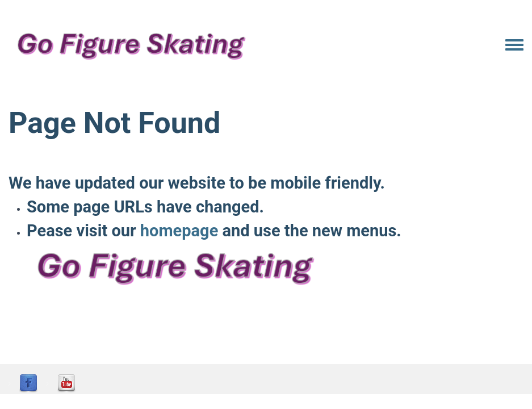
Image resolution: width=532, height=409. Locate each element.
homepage (179, 231)
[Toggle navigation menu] (514, 45)
